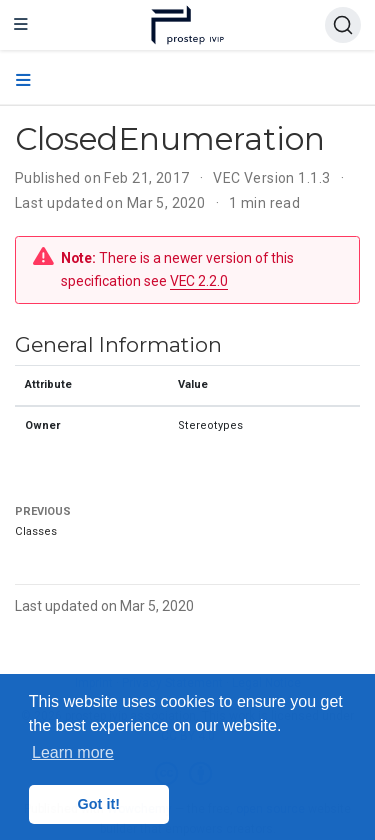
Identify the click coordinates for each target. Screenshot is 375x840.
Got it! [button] (99, 804)
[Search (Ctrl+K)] (343, 25)
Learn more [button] (73, 752)
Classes (36, 531)
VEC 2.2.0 (199, 281)
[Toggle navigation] (21, 25)
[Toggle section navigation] (23, 81)
